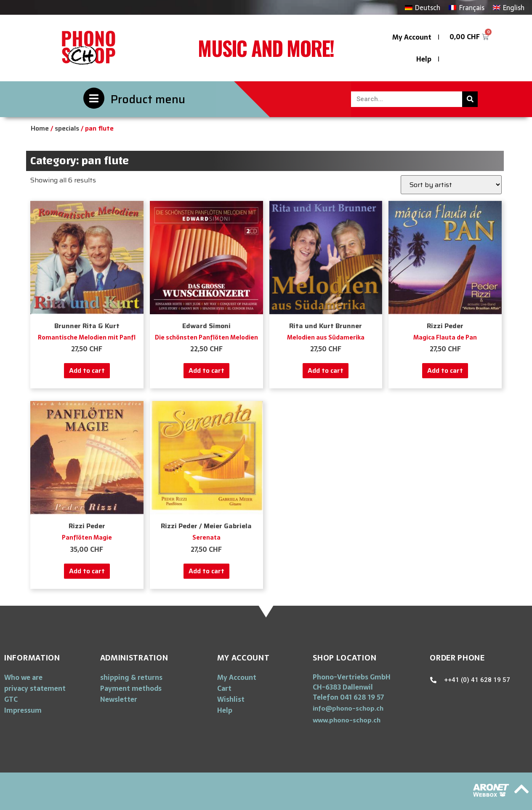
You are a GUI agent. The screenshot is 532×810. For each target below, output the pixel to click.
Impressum (23, 710)
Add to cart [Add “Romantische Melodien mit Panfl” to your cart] (87, 370)
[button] (348, 708)
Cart (224, 688)
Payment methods (131, 688)
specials (67, 128)
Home (40, 128)
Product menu (148, 99)
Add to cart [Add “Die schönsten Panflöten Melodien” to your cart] (206, 370)
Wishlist (231, 699)
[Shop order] (451, 185)
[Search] (470, 99)
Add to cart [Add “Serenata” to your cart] (206, 571)
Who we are (23, 677)
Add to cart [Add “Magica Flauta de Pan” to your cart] (445, 370)
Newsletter (119, 699)
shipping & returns (131, 677)
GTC (11, 699)
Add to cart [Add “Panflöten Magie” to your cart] (87, 571)
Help (424, 59)
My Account (412, 37)
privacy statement (35, 688)
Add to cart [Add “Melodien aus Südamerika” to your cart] (326, 370)
